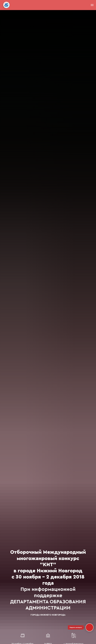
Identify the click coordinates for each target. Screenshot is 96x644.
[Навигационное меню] (92, 5)
